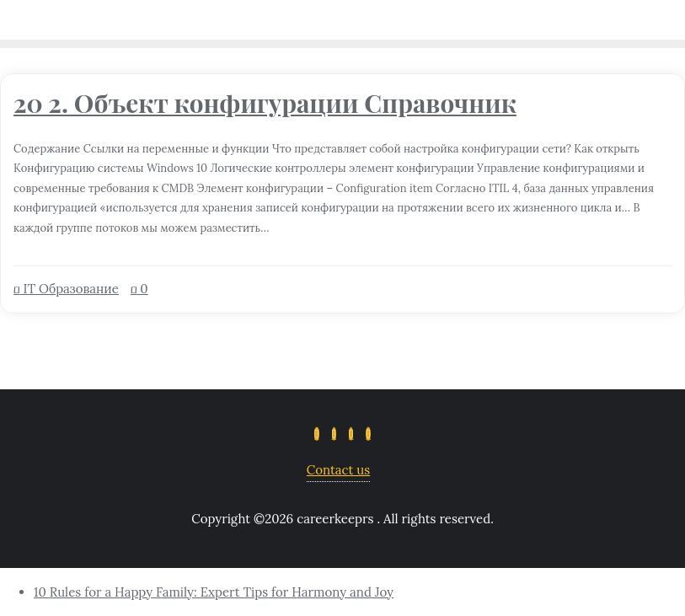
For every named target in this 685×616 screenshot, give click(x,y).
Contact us (338, 470)
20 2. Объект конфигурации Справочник (265, 102)
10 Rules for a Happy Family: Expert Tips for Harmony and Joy (214, 592)
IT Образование (66, 289)
